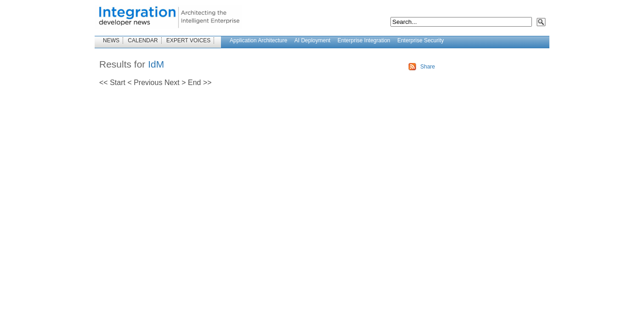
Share (428, 67)
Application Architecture (258, 40)
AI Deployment (313, 40)
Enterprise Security (421, 40)
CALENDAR (143, 40)
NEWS (111, 40)
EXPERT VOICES (188, 40)
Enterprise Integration (364, 40)
